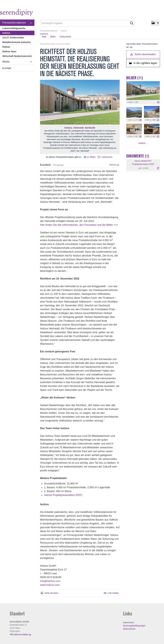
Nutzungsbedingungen (134, 626)
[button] (155, 23)
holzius (6, 33)
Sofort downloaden (143, 54)
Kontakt (7, 68)
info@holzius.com (50, 581)
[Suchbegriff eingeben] (87, 23)
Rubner (6, 47)
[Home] (16, 13)
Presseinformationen (17, 23)
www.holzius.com (50, 585)
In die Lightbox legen (143, 63)
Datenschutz (129, 629)
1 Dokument (106, 157)
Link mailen (113, 593)
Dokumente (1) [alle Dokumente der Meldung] (138, 156)
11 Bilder (91, 157)
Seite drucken (51, 593)
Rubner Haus (9, 51)
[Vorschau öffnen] (80, 102)
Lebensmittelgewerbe (14, 28)
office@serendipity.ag (20, 634)
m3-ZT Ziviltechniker (13, 38)
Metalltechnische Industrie (16, 42)
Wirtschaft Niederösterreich (17, 56)
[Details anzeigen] (158, 102)
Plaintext (114, 165)
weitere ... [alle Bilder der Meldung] (143, 143)
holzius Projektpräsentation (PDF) (63, 495)
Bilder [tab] (53, 37)
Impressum (129, 622)
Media (17, 62)
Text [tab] (44, 37)
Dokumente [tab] (66, 37)
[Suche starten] (132, 23)
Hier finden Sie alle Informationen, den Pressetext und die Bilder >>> (79, 225)
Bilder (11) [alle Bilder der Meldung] (135, 78)
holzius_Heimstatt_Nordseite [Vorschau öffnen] (80, 128)
